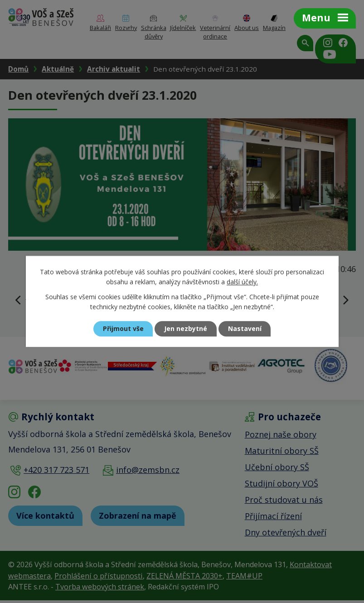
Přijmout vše (123, 329)
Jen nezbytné (186, 329)
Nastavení (245, 329)
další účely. (242, 282)
